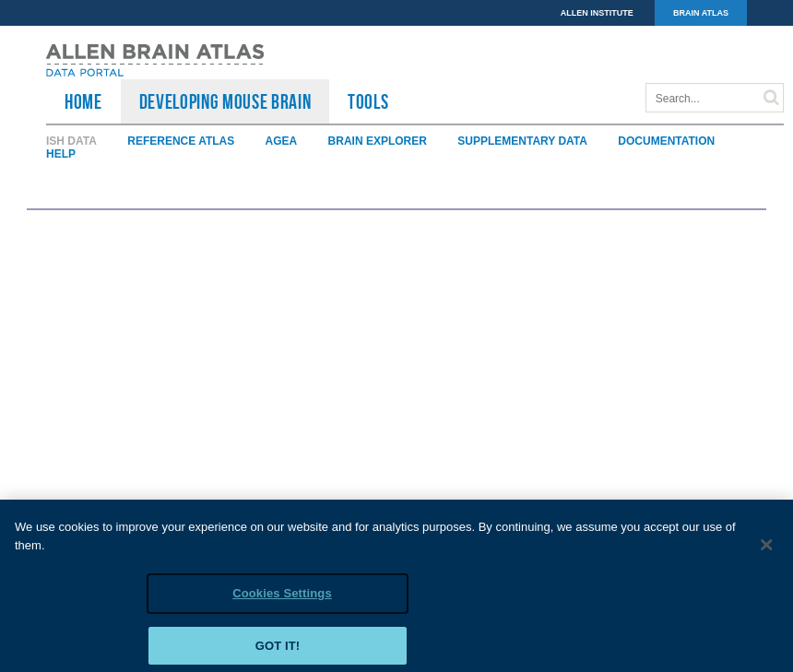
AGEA (282, 141)
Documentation (666, 141)
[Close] (767, 551)
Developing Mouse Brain (225, 101)
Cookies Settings (282, 600)
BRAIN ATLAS (701, 13)
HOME (83, 101)
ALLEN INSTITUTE (597, 13)
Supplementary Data (522, 141)
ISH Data (71, 141)
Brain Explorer (378, 141)
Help (61, 154)
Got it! (278, 652)
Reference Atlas (181, 141)
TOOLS (368, 101)
